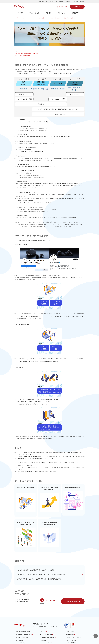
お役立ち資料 (62, 1)
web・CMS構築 (20, 628)
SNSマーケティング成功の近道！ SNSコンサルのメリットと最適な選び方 (41, 562)
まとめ (17, 58)
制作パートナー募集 (72, 628)
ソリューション (34, 13)
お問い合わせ (78, 7)
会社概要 (82, 1)
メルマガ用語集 (20, 633)
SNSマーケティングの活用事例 (23, 56)
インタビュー (62, 13)
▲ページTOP (96, 636)
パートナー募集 (75, 1)
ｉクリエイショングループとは (23, 619)
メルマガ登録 (41, 1)
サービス (20, 13)
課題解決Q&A (77, 13)
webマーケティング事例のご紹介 (24, 622)
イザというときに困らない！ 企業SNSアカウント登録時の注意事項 (39, 566)
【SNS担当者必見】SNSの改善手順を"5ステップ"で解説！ (36, 557)
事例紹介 (49, 13)
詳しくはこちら (18, 474)
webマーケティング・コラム (51, 1)
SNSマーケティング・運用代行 (74, 625)
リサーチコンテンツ (46, 630)
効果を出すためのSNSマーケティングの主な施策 (27, 53)
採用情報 (68, 1)
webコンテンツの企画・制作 (48, 625)
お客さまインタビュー (47, 622)
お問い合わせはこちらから (72, 589)
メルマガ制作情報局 (72, 630)
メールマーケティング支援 (22, 625)
